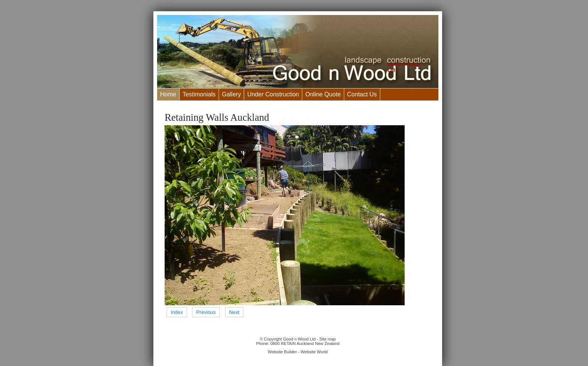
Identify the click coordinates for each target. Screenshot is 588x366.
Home (168, 94)
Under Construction (273, 94)
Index (177, 312)
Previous (206, 312)
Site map (327, 339)
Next (234, 312)
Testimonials (199, 94)
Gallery (232, 94)
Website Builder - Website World (298, 352)
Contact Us (362, 94)
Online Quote (323, 94)
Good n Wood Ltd (299, 339)
